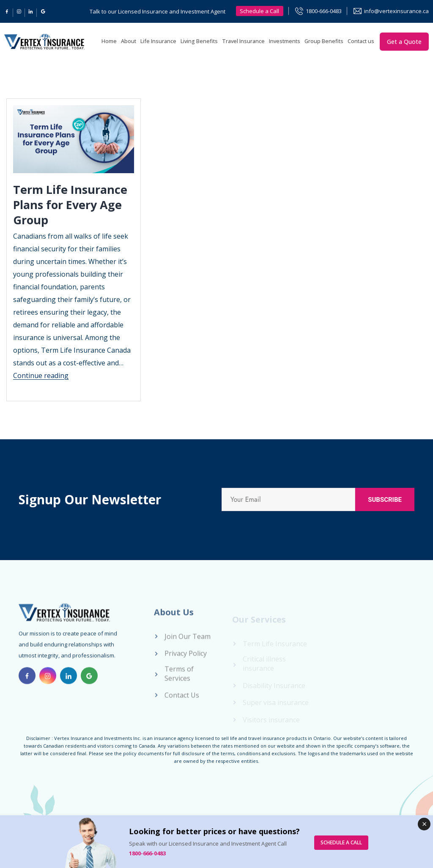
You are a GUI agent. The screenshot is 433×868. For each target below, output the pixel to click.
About (129, 41)
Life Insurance (158, 41)
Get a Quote (404, 42)
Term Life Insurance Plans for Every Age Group (72, 205)
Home (109, 41)
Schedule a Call (259, 11)
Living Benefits (199, 41)
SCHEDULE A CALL (341, 842)
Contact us (361, 41)
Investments (285, 41)
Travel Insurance (243, 41)
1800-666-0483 (324, 11)
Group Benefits (324, 41)
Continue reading (41, 375)
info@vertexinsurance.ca (396, 11)
